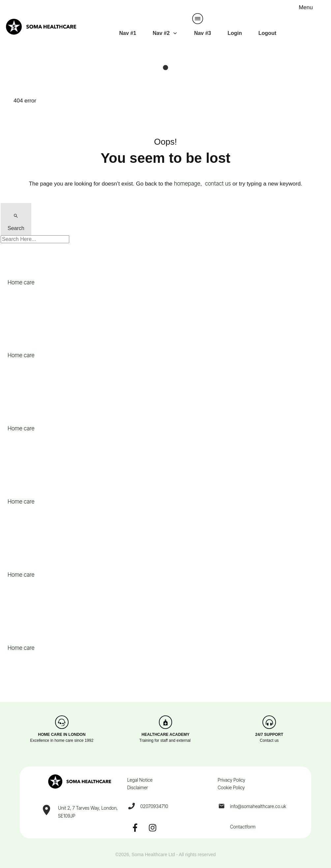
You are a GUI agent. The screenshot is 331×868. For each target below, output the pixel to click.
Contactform (243, 827)
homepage (187, 184)
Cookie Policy (231, 787)
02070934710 (154, 806)
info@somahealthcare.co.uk (258, 806)
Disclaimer (138, 787)
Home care (21, 282)
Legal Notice (140, 780)
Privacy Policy (231, 780)
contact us (218, 184)
